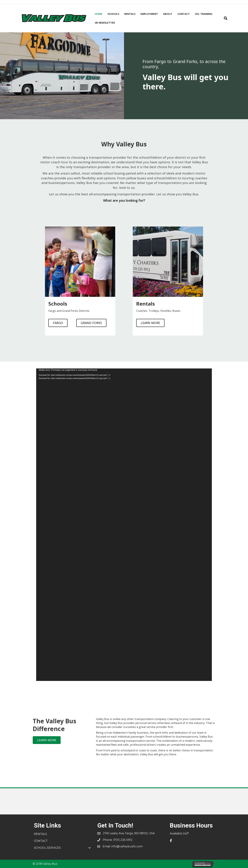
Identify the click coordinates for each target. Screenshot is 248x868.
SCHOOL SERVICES (47, 848)
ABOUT (168, 14)
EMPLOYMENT (149, 14)
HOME (99, 14)
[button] (90, 848)
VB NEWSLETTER (105, 23)
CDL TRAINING (204, 14)
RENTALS (130, 14)
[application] (124, 525)
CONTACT (184, 14)
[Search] (224, 18)
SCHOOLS (113, 14)
